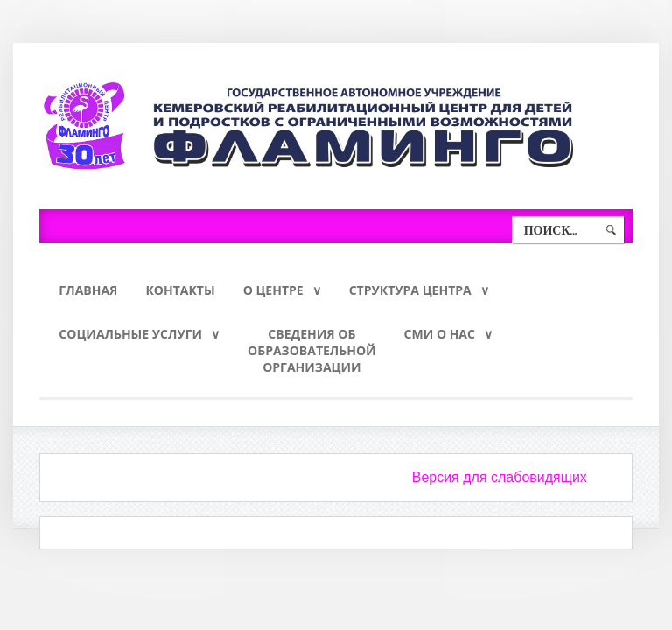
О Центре (273, 290)
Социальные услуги (130, 334)
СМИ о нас (440, 334)
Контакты (180, 290)
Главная (88, 290)
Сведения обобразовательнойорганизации (312, 350)
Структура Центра (410, 290)
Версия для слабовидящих (500, 477)
